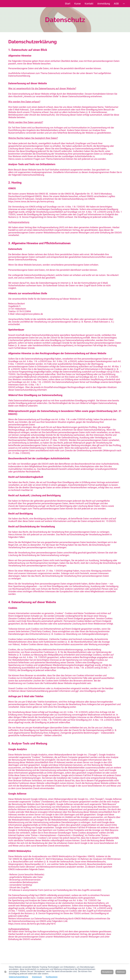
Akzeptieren (107, 972)
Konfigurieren (52, 977)
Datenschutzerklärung (19, 977)
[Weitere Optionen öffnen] (124, 4)
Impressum (37, 977)
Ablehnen (121, 972)
